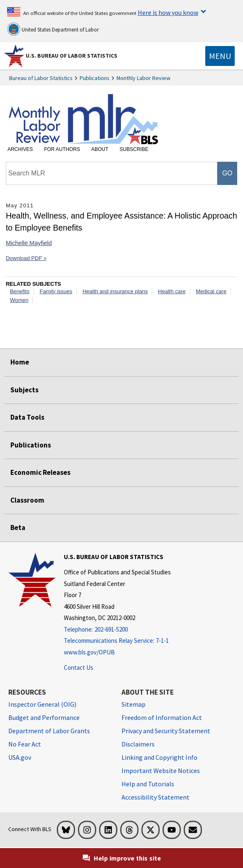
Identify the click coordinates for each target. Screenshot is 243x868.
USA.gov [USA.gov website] (20, 757)
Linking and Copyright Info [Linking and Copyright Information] (159, 757)
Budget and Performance (44, 717)
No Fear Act (25, 744)
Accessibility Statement (156, 797)
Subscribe (134, 149)
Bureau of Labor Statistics (41, 78)
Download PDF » (26, 258)
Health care (172, 291)
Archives (20, 149)
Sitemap (134, 704)
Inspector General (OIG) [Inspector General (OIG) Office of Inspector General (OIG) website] (42, 704)
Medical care (211, 291)
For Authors (62, 149)
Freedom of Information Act (162, 717)
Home (20, 362)
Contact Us (79, 667)
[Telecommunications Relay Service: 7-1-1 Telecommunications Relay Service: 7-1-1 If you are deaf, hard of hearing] (117, 641)
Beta (18, 528)
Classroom (27, 500)
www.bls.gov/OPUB (89, 652)
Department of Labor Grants (49, 731)
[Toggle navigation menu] (220, 56)
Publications (95, 78)
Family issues (56, 291)
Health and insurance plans (115, 291)
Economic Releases (40, 472)
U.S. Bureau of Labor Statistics (72, 56)
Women (19, 300)
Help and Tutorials (148, 784)
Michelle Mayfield (29, 243)
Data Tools (27, 417)
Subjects (24, 390)
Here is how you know (168, 12)
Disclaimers (138, 744)
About (100, 149)
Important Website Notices (161, 771)
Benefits (20, 291)
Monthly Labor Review (143, 78)
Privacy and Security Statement (166, 731)
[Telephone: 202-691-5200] (117, 630)
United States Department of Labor (53, 29)
